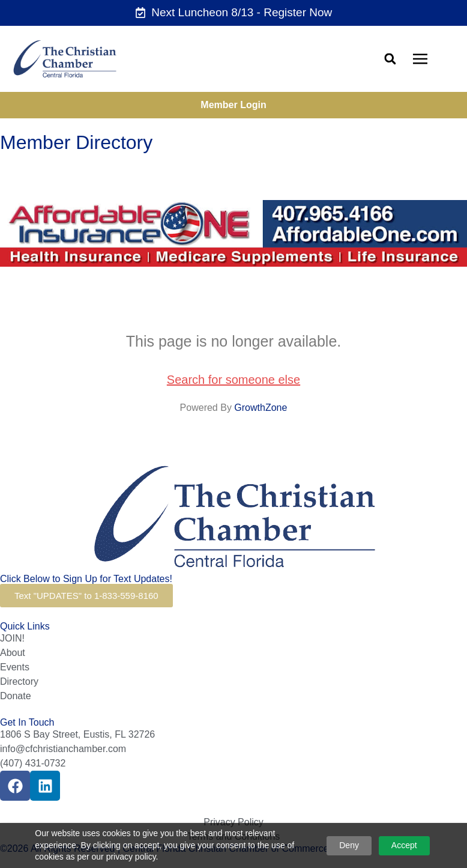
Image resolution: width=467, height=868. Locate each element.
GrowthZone (261, 408)
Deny (349, 845)
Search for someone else (233, 380)
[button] (390, 59)
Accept (404, 845)
